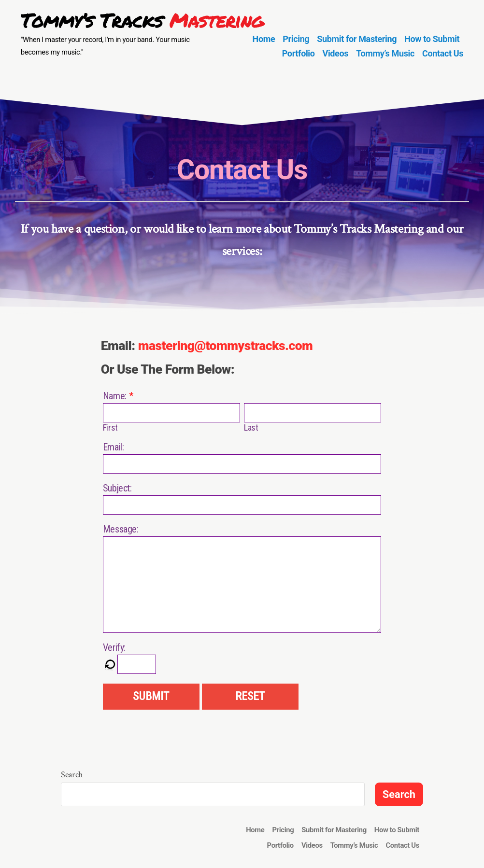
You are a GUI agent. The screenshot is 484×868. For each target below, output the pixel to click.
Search (72, 775)
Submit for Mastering (357, 39)
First (110, 427)
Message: (121, 529)
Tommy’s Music (385, 53)
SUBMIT (151, 696)
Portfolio (299, 53)
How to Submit (432, 39)
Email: (114, 447)
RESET (250, 696)
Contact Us (443, 53)
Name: (115, 396)
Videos (336, 53)
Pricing (296, 39)
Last (251, 427)
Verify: (114, 647)
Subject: (117, 488)
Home (264, 39)
